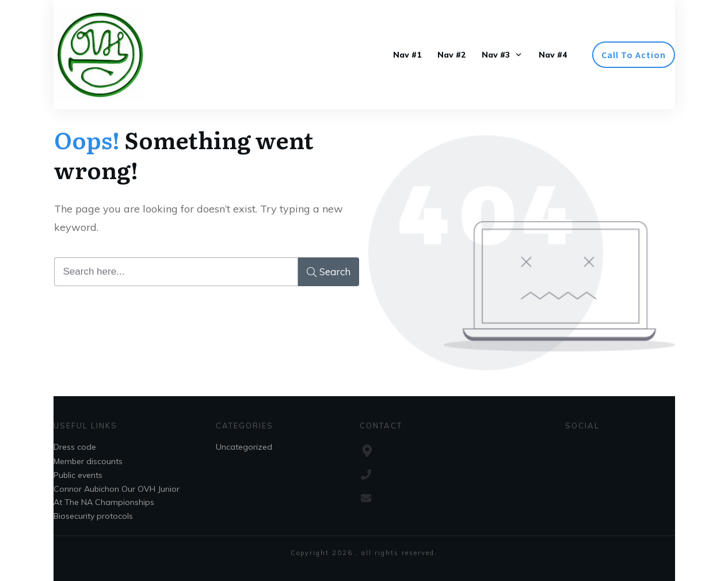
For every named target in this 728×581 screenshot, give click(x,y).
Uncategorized (244, 447)
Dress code (75, 447)
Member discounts (88, 461)
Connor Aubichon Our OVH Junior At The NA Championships (117, 495)
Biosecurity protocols (93, 516)
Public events (78, 475)
